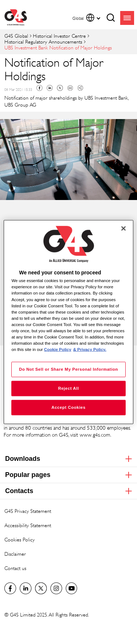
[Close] (123, 229)
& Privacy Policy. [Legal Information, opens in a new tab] (90, 349)
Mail (70, 88)
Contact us (15, 568)
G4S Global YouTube (72, 588)
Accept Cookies (68, 407)
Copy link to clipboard (80, 88)
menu (127, 18)
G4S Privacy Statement (28, 511)
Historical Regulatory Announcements (43, 42)
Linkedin (50, 88)
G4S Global (16, 36)
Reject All (68, 388)
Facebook (39, 88)
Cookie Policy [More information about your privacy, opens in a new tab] (58, 349)
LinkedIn (26, 588)
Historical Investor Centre (59, 36)
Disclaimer (15, 554)
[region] (68, 322)
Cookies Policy (20, 539)
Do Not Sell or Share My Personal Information (68, 369)
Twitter (60, 88)
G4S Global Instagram (56, 588)
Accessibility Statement (28, 525)
